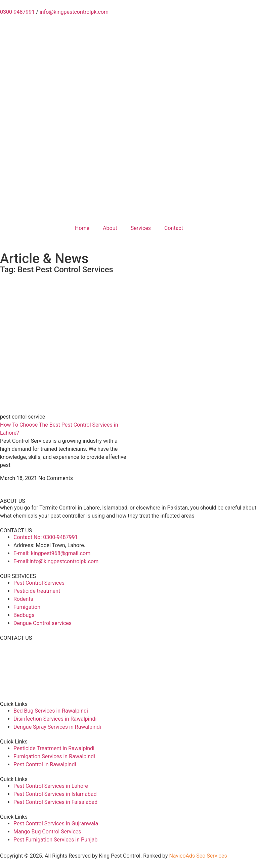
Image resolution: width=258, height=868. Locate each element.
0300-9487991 (17, 12)
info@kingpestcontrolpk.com (74, 12)
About (110, 228)
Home (82, 228)
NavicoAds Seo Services (198, 856)
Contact (174, 228)
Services (141, 228)
